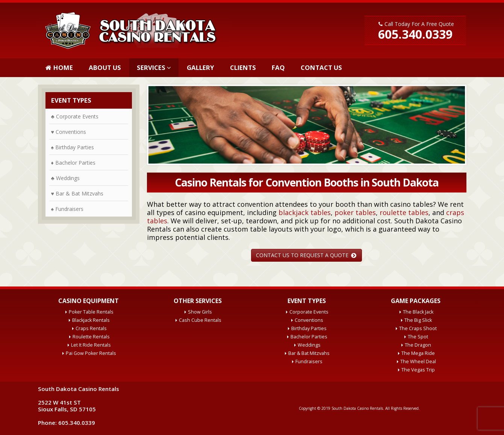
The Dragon (418, 345)
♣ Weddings (65, 178)
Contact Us (321, 67)
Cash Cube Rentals (200, 320)
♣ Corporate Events (75, 116)
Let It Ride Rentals (91, 345)
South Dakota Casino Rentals (357, 408)
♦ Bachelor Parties (73, 163)
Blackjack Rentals (91, 320)
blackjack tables (305, 212)
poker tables (355, 212)
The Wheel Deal (418, 361)
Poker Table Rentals (91, 312)
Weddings (309, 345)
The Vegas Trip (418, 370)
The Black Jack (418, 312)
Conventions (309, 320)
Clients (243, 67)
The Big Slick (418, 320)
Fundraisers (309, 361)
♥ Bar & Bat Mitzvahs (77, 193)
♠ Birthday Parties (73, 147)
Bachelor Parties (309, 337)
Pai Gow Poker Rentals (91, 353)
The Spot (418, 337)
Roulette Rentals (91, 337)
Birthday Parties (309, 328)
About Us (105, 67)
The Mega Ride (418, 353)
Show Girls (200, 312)
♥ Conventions (69, 132)
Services (151, 67)
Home (59, 67)
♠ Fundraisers (67, 209)
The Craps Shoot (418, 328)
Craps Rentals (91, 328)
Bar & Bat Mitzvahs (309, 353)
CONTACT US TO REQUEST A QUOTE (306, 255)
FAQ (278, 67)
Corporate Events (309, 312)
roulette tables (404, 212)
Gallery (201, 67)
